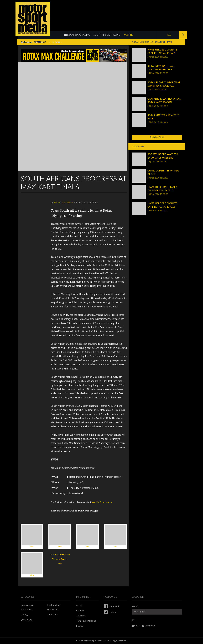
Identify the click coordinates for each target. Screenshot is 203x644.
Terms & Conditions (86, 621)
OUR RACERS (55, 42)
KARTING (129, 35)
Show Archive (157, 137)
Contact (80, 610)
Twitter (110, 613)
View (32, 536)
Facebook (112, 606)
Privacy (80, 626)
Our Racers (52, 615)
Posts (136, 626)
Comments (149, 626)
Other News (27, 620)
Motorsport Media (64, 202)
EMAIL (135, 607)
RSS (134, 620)
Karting (24, 615)
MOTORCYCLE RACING (33, 42)
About (79, 605)
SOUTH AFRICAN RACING (107, 35)
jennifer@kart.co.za (102, 502)
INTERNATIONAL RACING (77, 35)
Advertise (81, 616)
